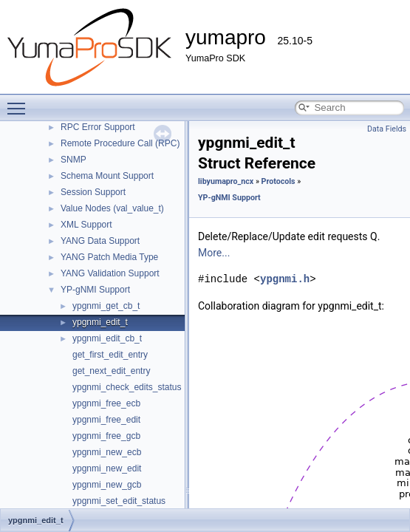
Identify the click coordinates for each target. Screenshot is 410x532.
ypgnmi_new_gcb (107, 485)
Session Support (93, 192)
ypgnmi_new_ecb (107, 452)
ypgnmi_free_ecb (106, 403)
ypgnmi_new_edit (107, 468)
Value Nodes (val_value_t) (112, 208)
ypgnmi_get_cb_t (106, 306)
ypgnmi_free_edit (106, 420)
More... (214, 253)
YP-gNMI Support (95, 290)
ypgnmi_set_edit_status (119, 501)
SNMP (74, 160)
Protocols (279, 181)
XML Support (86, 225)
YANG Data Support (100, 241)
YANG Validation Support (110, 273)
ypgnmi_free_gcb (106, 436)
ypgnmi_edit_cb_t (107, 338)
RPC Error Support (98, 127)
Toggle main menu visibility (20, 102)
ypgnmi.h (285, 279)
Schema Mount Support (107, 176)
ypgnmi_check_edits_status (127, 387)
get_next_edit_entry (111, 371)
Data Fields (387, 129)
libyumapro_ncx (226, 181)
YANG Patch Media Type (109, 257)
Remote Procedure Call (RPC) (120, 143)
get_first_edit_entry (110, 355)
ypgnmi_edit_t (100, 322)
